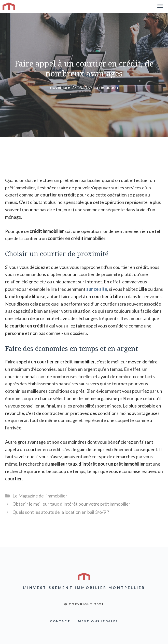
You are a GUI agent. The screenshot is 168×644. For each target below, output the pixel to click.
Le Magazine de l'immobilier (40, 496)
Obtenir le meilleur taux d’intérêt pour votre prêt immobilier (71, 504)
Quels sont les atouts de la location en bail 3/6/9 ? (61, 512)
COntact (60, 621)
